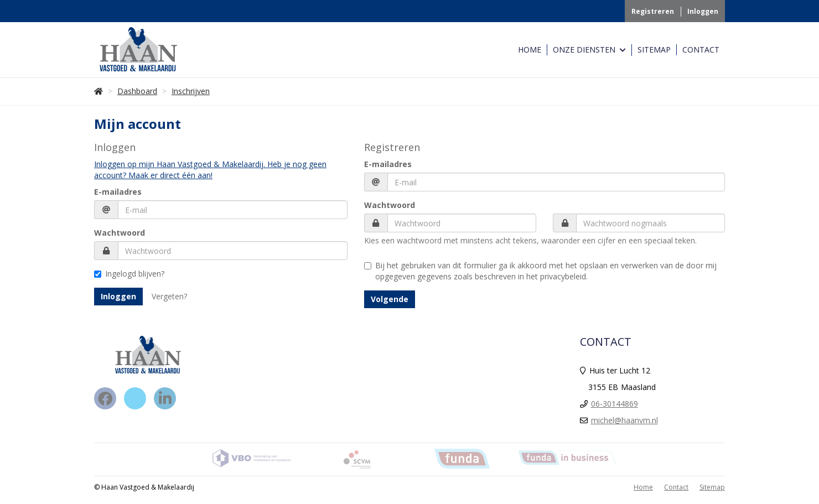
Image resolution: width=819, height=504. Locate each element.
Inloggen (703, 11)
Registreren (653, 11)
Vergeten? (169, 296)
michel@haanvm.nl (624, 420)
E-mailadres (118, 192)
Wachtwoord (120, 233)
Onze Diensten (589, 50)
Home (530, 50)
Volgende (390, 299)
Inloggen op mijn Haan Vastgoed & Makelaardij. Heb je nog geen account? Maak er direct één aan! (210, 170)
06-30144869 (615, 404)
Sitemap (654, 50)
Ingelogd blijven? (129, 274)
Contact (701, 50)
